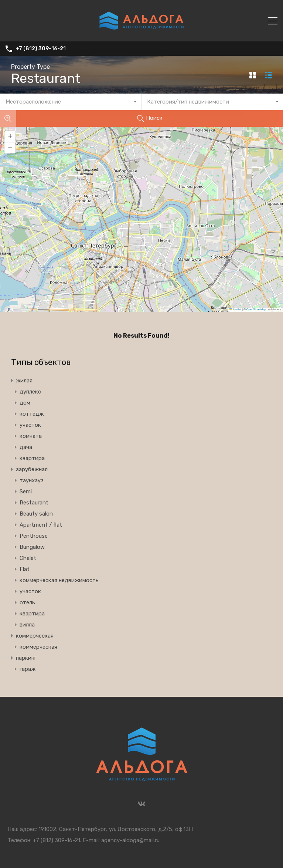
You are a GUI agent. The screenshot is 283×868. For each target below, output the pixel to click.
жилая (24, 381)
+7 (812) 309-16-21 (41, 49)
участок (30, 425)
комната (31, 436)
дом (25, 403)
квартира (32, 458)
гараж (28, 669)
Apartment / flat (41, 525)
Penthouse (34, 536)
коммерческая (35, 636)
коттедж (32, 414)
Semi (26, 492)
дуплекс (30, 392)
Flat (25, 569)
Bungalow (32, 547)
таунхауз (32, 480)
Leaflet (235, 309)
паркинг (26, 658)
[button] (10, 137)
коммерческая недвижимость (59, 580)
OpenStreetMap (256, 309)
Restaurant (34, 503)
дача (26, 447)
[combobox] (71, 102)
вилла (27, 625)
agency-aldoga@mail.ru (130, 840)
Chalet (28, 558)
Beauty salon (36, 514)
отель (27, 602)
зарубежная (32, 469)
